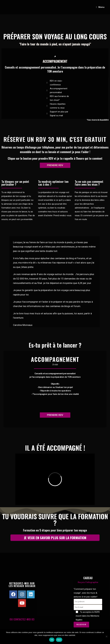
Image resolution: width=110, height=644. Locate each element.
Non (59, 640)
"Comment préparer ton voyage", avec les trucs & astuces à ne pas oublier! (85, 593)
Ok (52, 640)
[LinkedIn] (31, 594)
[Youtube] (22, 603)
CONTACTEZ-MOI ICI (24, 619)
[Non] (106, 636)
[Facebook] (13, 594)
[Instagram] (22, 594)
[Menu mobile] (100, 7)
